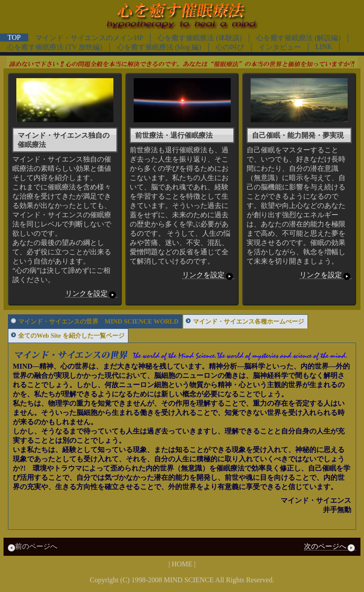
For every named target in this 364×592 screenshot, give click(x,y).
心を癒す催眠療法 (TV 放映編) (55, 47)
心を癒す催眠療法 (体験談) (200, 38)
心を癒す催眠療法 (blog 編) (159, 47)
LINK (324, 47)
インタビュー (280, 47)
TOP (14, 37)
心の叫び (230, 47)
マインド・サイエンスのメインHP (89, 38)
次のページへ (330, 547)
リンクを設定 (91, 294)
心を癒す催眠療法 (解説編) (298, 38)
